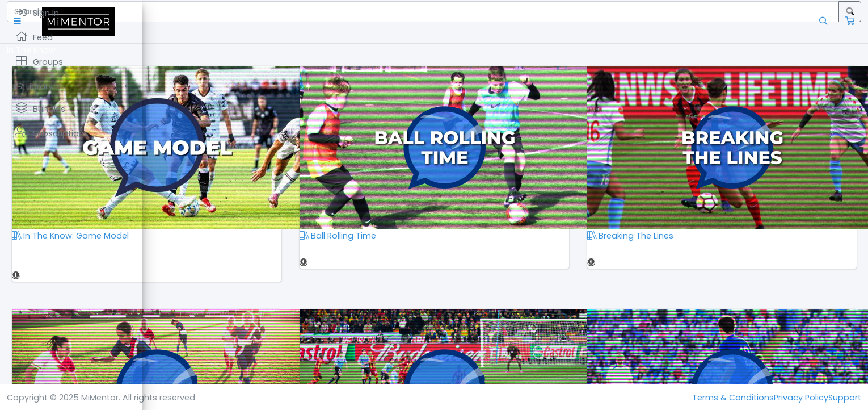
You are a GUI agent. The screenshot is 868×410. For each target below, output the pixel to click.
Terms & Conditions (733, 398)
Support (845, 398)
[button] (161, 21)
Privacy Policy (801, 398)
